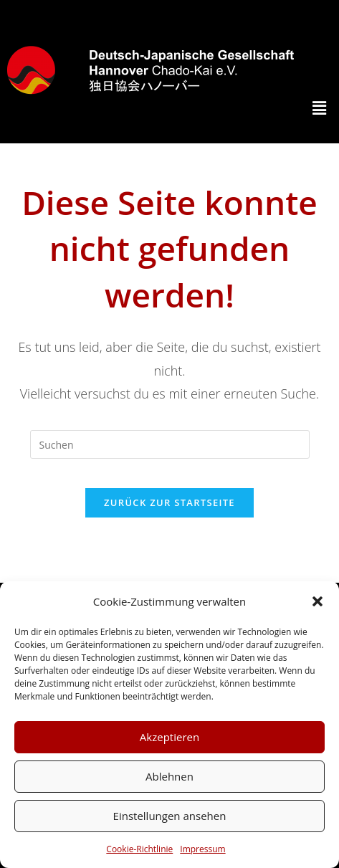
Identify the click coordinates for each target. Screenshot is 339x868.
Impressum (202, 849)
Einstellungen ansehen (170, 816)
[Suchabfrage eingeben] (170, 444)
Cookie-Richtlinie (139, 849)
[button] (317, 601)
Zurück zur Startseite (169, 502)
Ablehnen (169, 776)
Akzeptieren (169, 737)
